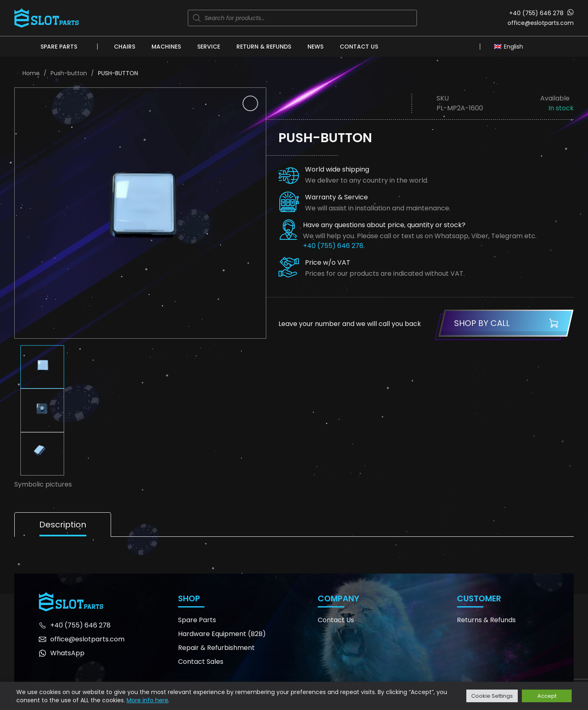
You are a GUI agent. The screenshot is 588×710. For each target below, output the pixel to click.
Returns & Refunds (486, 620)
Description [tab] (63, 525)
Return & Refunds (264, 47)
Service (209, 47)
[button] (250, 103)
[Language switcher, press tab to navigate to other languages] (511, 46)
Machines (166, 47)
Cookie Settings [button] (492, 696)
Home (31, 73)
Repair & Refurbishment (216, 648)
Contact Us (359, 47)
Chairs (125, 47)
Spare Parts (59, 47)
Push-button (69, 73)
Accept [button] (547, 696)
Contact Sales (201, 662)
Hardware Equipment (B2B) (222, 634)
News (315, 47)
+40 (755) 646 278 (536, 13)
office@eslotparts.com (541, 23)
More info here (147, 700)
